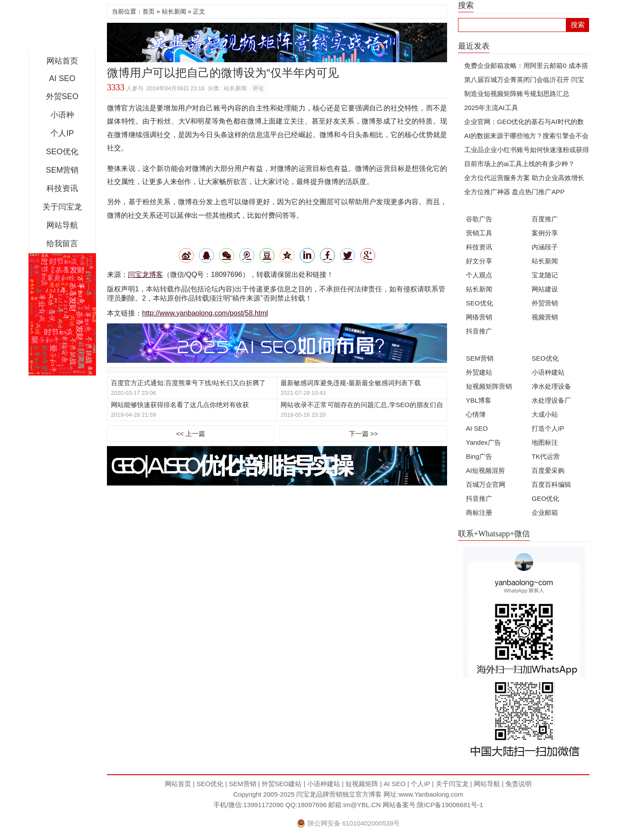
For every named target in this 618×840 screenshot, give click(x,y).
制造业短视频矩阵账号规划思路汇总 (517, 94)
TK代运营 (546, 456)
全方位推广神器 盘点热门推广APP (514, 192)
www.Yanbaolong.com (431, 794)
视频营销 (545, 317)
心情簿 (476, 414)
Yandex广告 (483, 442)
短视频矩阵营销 (489, 386)
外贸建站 (479, 372)
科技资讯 (62, 188)
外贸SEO (62, 96)
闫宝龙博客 (146, 275)
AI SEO (62, 78)
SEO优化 (62, 152)
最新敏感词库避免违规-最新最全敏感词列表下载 (351, 383)
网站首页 (62, 61)
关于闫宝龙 (62, 207)
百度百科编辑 (551, 484)
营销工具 (479, 233)
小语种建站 (548, 372)
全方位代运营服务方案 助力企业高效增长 (524, 178)
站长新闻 (174, 11)
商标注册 (479, 512)
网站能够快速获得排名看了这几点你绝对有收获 (180, 405)
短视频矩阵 (362, 784)
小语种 (62, 115)
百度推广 (545, 219)
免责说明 (519, 784)
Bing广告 (479, 456)
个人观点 (479, 275)
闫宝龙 (62, 28)
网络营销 (479, 317)
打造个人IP (548, 428)
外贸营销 (545, 303)
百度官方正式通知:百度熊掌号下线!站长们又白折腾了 (188, 383)
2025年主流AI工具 (491, 108)
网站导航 (62, 225)
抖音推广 (479, 331)
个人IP (62, 133)
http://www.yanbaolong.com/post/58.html (205, 313)
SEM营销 (62, 170)
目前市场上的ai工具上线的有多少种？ (519, 164)
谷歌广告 (479, 219)
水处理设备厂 (551, 400)
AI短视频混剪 (485, 470)
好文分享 (479, 261)
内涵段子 (545, 247)
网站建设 (545, 289)
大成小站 (545, 414)
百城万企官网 (486, 484)
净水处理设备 (551, 386)
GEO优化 (545, 498)
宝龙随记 (545, 275)
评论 (258, 88)
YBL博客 (479, 400)
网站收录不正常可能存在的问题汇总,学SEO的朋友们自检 (362, 405)
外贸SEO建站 (282, 784)
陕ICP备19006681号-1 (450, 805)
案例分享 (545, 233)
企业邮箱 (545, 512)
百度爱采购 (548, 470)
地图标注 (545, 442)
